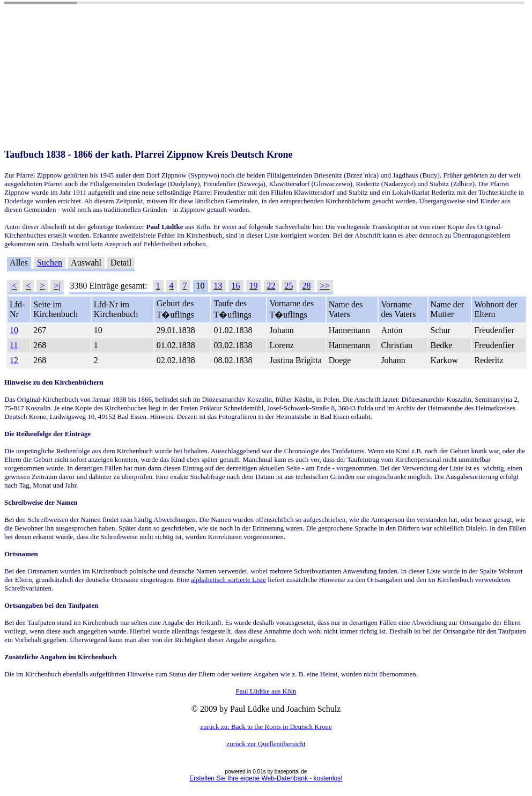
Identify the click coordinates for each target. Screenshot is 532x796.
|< (13, 286)
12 (14, 360)
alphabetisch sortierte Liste (228, 580)
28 (307, 286)
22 (271, 286)
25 (289, 286)
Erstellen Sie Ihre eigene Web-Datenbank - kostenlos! (266, 778)
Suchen (50, 263)
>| (57, 286)
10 (14, 330)
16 (236, 286)
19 (254, 286)
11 (14, 345)
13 (218, 286)
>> (325, 286)
